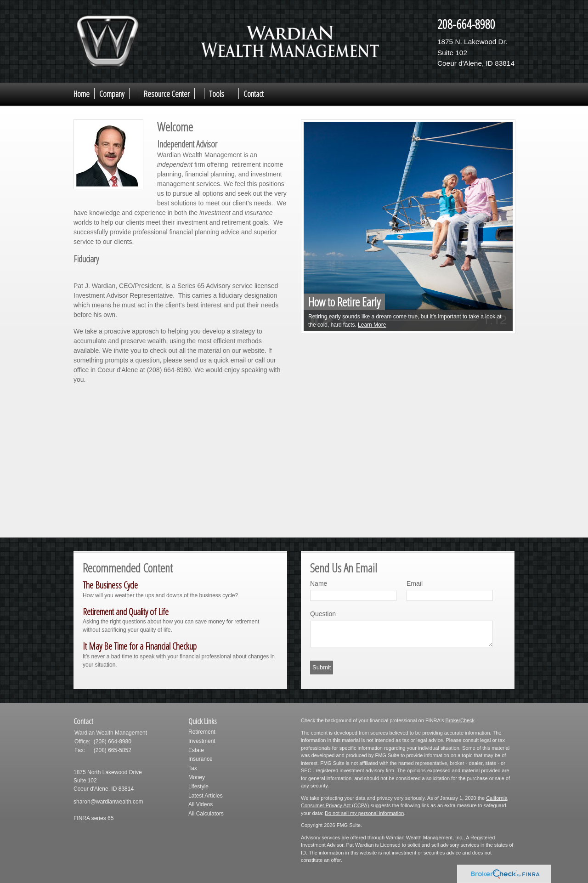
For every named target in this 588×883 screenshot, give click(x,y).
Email (415, 583)
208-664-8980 (466, 24)
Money (197, 777)
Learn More (372, 325)
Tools (217, 94)
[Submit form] (322, 668)
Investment (202, 741)
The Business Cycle (110, 585)
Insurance (201, 759)
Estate (196, 750)
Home (82, 94)
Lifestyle (198, 787)
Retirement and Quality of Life (126, 612)
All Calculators (206, 814)
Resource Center (167, 94)
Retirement (202, 732)
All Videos (201, 804)
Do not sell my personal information (364, 813)
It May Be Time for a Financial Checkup (140, 646)
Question (323, 614)
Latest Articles (206, 796)
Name (319, 583)
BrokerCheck (460, 720)
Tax (193, 768)
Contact (254, 94)
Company (112, 94)
